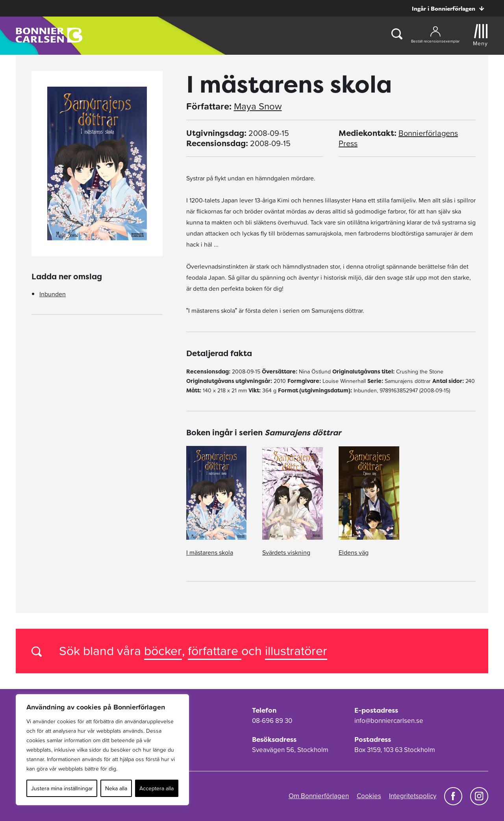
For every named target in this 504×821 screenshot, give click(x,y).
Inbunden (53, 294)
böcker (163, 651)
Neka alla (116, 788)
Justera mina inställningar (62, 788)
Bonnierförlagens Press (398, 138)
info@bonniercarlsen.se (389, 721)
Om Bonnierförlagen (319, 796)
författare (215, 651)
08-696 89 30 (272, 721)
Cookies (369, 796)
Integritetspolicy (413, 796)
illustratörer (296, 651)
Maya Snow (258, 106)
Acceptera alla (157, 788)
